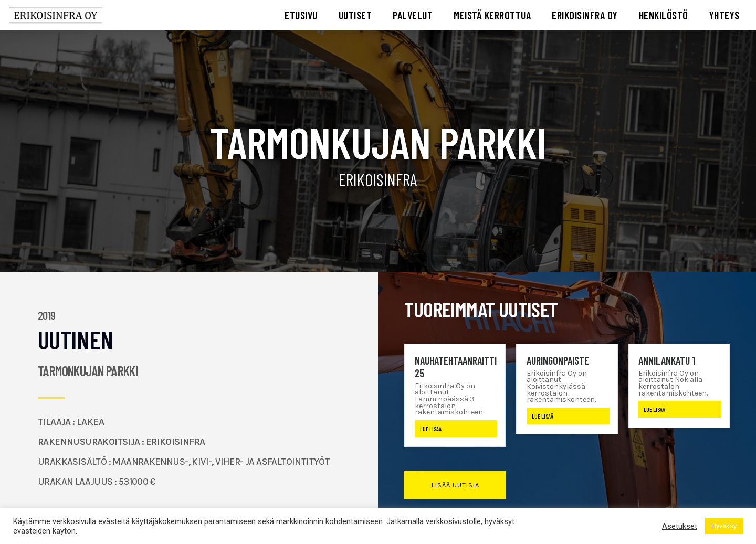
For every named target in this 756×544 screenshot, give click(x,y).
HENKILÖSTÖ (664, 15)
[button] (455, 485)
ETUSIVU (301, 15)
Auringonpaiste (558, 360)
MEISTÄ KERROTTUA (492, 15)
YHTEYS (724, 15)
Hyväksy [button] (724, 526)
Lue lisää (431, 429)
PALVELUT (413, 15)
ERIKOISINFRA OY (585, 15)
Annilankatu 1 (667, 360)
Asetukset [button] (680, 526)
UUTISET (355, 15)
